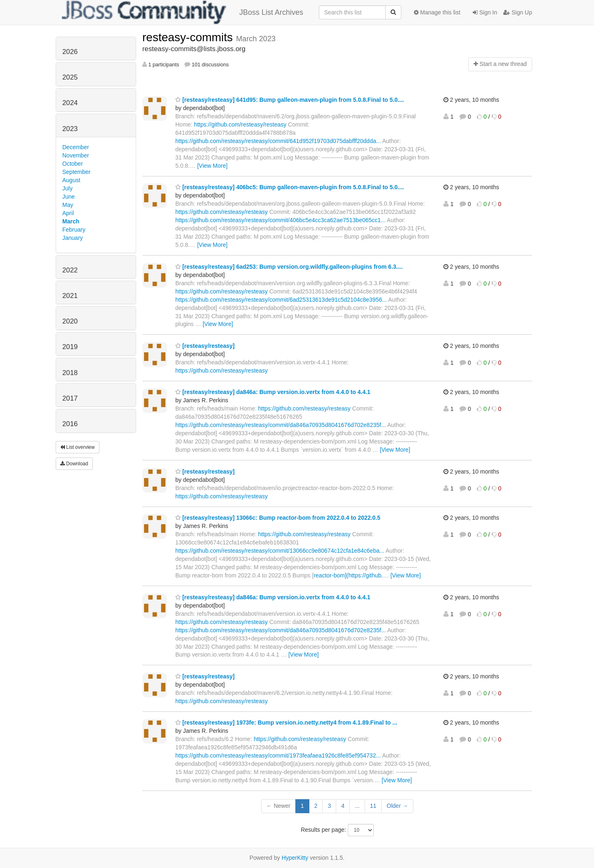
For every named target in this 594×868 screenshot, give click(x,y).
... (357, 806)
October (73, 164)
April (68, 213)
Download (74, 464)
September (76, 172)
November (76, 155)
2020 (70, 321)
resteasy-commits (189, 37)
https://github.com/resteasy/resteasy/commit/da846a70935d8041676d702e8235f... (281, 425)
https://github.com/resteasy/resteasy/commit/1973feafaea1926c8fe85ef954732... (278, 755)
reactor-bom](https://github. (348, 575)
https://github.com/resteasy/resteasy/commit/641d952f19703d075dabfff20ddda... (278, 141)
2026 (70, 52)
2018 (70, 373)
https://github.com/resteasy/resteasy (240, 124)
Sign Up (518, 12)
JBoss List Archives (183, 12)
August (71, 180)
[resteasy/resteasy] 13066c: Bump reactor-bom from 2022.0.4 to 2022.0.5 (278, 518)
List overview (78, 447)
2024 (70, 103)
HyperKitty (295, 858)
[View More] (212, 166)
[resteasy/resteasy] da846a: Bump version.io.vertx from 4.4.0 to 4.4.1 (273, 392)
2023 (70, 129)
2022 (70, 270)
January (73, 238)
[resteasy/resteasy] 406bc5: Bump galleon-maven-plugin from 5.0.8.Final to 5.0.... (290, 187)
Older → (397, 806)
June (68, 197)
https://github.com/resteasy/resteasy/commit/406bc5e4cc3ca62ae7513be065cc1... (280, 220)
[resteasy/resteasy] (205, 346)
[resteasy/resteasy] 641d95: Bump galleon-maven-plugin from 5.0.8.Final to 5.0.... (290, 100)
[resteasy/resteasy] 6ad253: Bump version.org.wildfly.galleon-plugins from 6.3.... (289, 267)
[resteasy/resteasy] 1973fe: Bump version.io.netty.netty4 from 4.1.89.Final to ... (286, 723)
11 (373, 806)
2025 (70, 77)
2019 (70, 347)
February (74, 230)
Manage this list (437, 12)
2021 (70, 296)
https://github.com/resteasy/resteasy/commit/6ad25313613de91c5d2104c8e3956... (281, 300)
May (68, 205)
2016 (70, 424)
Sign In (485, 12)
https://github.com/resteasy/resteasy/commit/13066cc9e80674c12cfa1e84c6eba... (280, 551)
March (71, 221)
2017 (70, 398)
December (76, 147)
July (67, 188)
